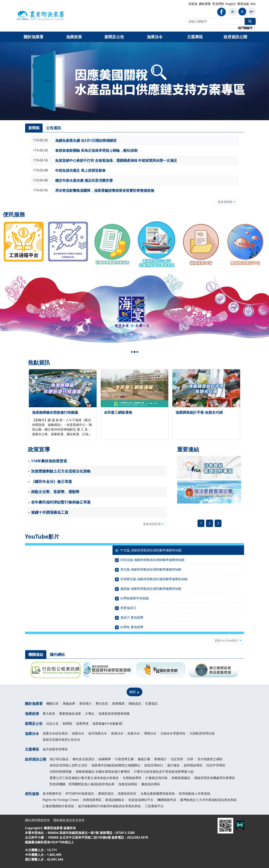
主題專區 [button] (195, 37)
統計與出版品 (59, 759)
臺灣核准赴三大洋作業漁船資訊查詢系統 (208, 800)
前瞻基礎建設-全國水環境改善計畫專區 (103, 772)
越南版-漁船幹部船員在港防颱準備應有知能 (151, 589)
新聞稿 (67, 723)
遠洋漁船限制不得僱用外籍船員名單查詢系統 (109, 806)
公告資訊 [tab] (54, 128)
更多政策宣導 (152, 524)
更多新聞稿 (225, 202)
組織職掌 (105, 759)
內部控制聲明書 (61, 772)
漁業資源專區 (128, 784)
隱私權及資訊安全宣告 (69, 820)
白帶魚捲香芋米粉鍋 (134, 598)
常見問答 (218, 4)
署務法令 (150, 733)
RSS (253, 4)
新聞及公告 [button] (114, 37)
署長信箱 (243, 4)
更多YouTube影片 (226, 640)
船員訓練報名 (115, 800)
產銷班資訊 (106, 793)
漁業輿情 (82, 723)
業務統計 (160, 759)
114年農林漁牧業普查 (49, 461)
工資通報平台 (154, 806)
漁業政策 (32, 713)
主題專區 (32, 749)
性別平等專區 (216, 765)
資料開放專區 (193, 765)
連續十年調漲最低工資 (50, 512)
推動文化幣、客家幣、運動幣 (55, 492)
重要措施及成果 (70, 713)
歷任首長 (102, 703)
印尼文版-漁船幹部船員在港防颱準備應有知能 (152, 560)
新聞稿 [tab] (34, 128)
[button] (132, 352)
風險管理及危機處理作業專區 (215, 778)
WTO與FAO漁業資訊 (80, 793)
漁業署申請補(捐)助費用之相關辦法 (116, 765)
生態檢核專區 (132, 778)
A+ (252, 11)
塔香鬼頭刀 (128, 608)
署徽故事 (69, 703)
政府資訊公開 (36, 759)
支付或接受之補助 (210, 759)
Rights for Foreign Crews (61, 800)
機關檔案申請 (167, 800)
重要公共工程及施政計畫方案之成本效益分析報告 (84, 778)
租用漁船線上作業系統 (195, 793)
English (231, 4)
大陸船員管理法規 (202, 733)
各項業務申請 (52, 793)
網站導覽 (205, 4)
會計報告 (173, 765)
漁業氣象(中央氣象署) (108, 723)
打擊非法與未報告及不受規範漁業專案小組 (164, 772)
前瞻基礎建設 (181, 778)
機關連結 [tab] (36, 654)
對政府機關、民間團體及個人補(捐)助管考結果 (82, 784)
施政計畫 (144, 759)
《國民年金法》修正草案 (52, 482)
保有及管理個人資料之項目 (69, 765)
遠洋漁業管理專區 (55, 749)
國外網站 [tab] (57, 654)
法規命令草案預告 (173, 733)
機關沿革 (52, 703)
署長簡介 (85, 703)
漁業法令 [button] (155, 37)
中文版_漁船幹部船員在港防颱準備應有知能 (151, 550)
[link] (134, 81)
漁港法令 (117, 733)
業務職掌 (118, 703)
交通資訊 (151, 703)
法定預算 (177, 759)
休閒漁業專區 (92, 800)
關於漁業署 (34, 703)
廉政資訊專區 (151, 784)
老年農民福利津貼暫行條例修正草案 (61, 502)
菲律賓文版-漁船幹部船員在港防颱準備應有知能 (154, 579)
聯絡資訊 (135, 703)
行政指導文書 (124, 759)
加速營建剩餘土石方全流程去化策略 (61, 471)
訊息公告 (52, 723)
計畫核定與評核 (156, 778)
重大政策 (49, 713)
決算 (190, 759)
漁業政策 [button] (74, 37)
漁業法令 (32, 733)
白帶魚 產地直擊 (132, 627)
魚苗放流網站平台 (141, 800)
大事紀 (90, 713)
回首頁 (193, 4)
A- (233, 11)
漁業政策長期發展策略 (114, 713)
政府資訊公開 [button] (235, 37)
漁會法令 (134, 733)
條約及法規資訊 (83, 759)
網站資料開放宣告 (38, 820)
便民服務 (32, 794)
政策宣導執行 (154, 765)
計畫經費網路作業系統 (58, 806)
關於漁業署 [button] (34, 37)
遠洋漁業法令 (98, 733)
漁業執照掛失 (127, 793)
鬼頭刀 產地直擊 (132, 617)
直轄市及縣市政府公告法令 (61, 740)
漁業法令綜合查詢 (55, 733)
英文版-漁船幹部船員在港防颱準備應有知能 (151, 569)
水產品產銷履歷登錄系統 (158, 793)
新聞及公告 (34, 723)
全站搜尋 (250, 21)
